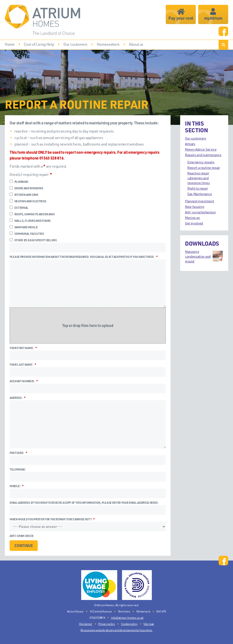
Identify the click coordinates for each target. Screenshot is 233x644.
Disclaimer (86, 624)
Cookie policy (129, 624)
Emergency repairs (201, 162)
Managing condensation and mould (204, 256)
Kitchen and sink (24, 195)
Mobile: (17, 486)
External (19, 208)
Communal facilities (27, 234)
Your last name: (23, 364)
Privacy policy (107, 624)
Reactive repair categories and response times (199, 178)
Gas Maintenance (200, 194)
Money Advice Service (201, 149)
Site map (149, 624)
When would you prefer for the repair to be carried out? (52, 519)
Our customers (196, 138)
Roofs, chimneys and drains (32, 214)
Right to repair (198, 188)
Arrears (190, 144)
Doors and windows (26, 188)
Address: (18, 398)
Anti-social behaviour (200, 212)
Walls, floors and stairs (30, 221)
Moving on (192, 218)
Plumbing (19, 182)
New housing (194, 207)
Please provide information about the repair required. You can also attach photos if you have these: (84, 257)
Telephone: (18, 469)
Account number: (24, 381)
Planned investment (199, 201)
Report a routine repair (204, 168)
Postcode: (18, 453)
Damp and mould (24, 227)
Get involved (194, 223)
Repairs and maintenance (203, 155)
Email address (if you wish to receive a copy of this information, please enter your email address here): (84, 503)
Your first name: (23, 348)
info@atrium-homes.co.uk (127, 618)
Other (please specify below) (33, 240)
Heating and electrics (28, 201)
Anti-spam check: (22, 536)
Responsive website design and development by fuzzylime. (116, 630)
